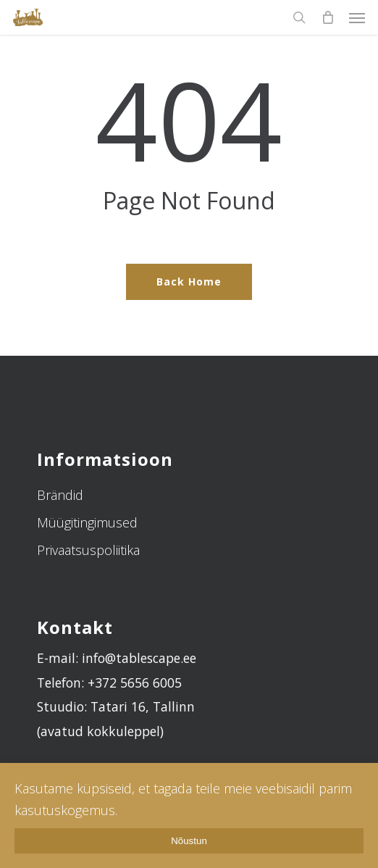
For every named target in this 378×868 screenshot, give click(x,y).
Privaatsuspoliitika (88, 550)
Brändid (60, 495)
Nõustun (189, 841)
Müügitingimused (87, 522)
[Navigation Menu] (357, 17)
